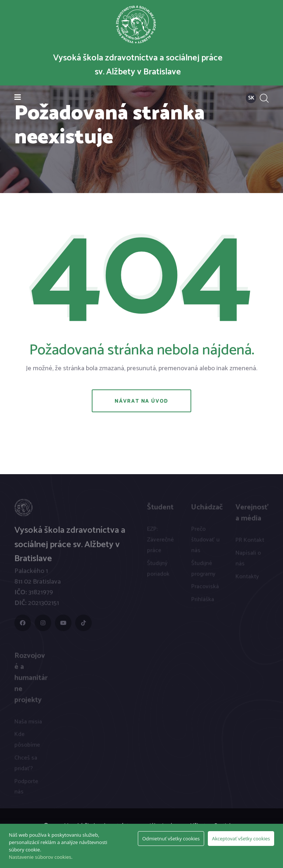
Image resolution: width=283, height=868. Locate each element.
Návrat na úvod (141, 401)
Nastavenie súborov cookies (40, 857)
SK (251, 98)
